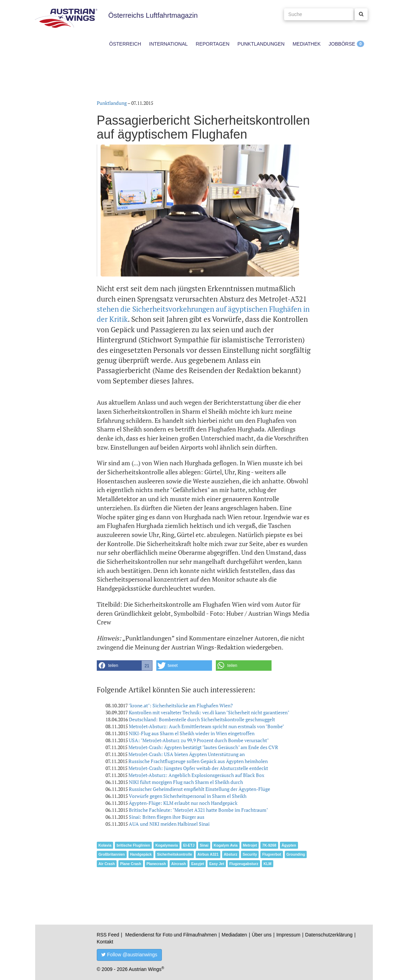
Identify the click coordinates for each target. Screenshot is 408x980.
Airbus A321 (208, 854)
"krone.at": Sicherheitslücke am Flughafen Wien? (181, 705)
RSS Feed (108, 935)
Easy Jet (217, 864)
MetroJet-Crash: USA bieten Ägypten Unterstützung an (187, 754)
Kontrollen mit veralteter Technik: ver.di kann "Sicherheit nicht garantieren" (209, 712)
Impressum (288, 935)
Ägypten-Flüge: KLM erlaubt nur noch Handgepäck (183, 803)
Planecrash (156, 864)
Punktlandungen (261, 44)
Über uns (262, 935)
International (168, 44)
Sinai (204, 845)
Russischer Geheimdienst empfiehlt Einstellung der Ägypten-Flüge (199, 789)
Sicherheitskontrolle (175, 854)
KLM (268, 864)
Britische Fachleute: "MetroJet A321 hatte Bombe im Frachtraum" (198, 810)
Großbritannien (112, 854)
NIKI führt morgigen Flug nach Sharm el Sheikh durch (186, 782)
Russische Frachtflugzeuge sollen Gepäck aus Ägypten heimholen (198, 761)
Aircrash (179, 864)
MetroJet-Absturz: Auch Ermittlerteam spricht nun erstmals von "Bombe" (206, 726)
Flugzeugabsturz (244, 864)
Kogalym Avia (226, 845)
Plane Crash (131, 864)
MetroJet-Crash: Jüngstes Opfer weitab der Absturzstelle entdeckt (198, 768)
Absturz (231, 854)
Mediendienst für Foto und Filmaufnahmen (171, 935)
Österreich (125, 44)
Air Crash (107, 864)
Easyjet (198, 864)
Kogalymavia (167, 845)
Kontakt (105, 942)
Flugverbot (272, 854)
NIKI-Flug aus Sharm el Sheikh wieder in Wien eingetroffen (192, 733)
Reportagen (213, 44)
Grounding (296, 854)
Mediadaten (234, 935)
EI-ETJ (189, 845)
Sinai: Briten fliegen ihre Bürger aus (167, 817)
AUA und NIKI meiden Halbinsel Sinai (169, 824)
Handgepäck (141, 854)
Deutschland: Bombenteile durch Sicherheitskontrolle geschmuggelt (202, 719)
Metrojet (250, 845)
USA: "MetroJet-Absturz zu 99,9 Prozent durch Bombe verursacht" (199, 740)
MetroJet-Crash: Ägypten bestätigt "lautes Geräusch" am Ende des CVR (203, 747)
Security (250, 854)
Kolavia (105, 845)
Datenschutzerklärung (329, 935)
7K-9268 (269, 845)
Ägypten (289, 845)
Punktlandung (112, 103)
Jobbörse (342, 44)
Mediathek (307, 44)
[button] (125, 666)
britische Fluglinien (133, 845)
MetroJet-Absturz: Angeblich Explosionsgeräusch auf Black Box (196, 775)
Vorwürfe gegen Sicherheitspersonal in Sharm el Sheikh (188, 796)
